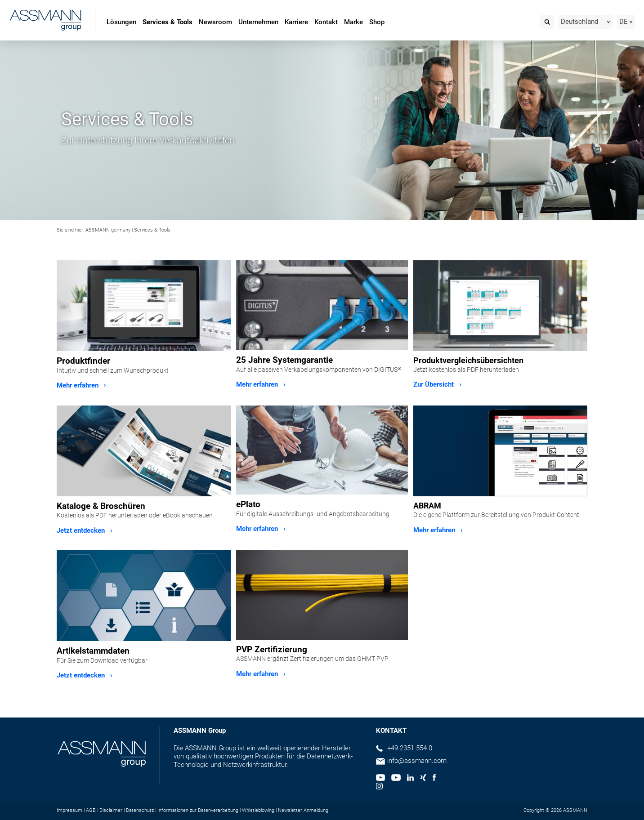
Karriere (296, 22)
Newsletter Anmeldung (303, 810)
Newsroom (215, 22)
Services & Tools (168, 22)
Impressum (69, 810)
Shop (377, 22)
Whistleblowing (258, 810)
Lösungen (121, 22)
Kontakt (326, 22)
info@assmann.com (417, 761)
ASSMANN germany (108, 230)
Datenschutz (140, 810)
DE (624, 22)
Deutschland (579, 22)
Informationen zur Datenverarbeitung (198, 810)
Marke (353, 22)
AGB (91, 810)
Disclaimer (111, 810)
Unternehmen (258, 22)
